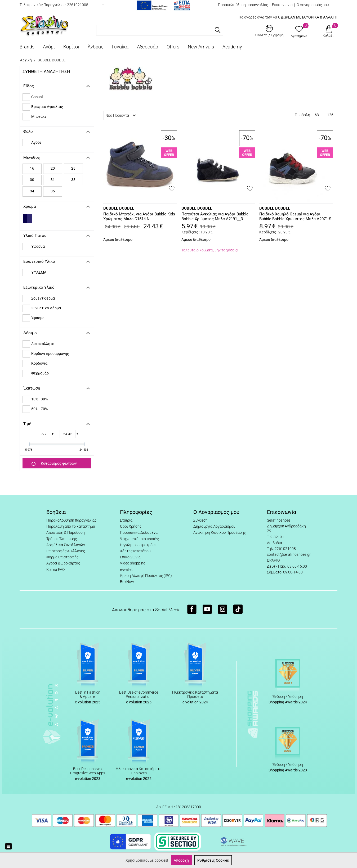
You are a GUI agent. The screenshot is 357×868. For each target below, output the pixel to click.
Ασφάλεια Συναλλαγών (66, 545)
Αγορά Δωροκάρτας (63, 563)
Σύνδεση (200, 520)
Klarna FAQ (55, 569)
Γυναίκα (120, 47)
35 (53, 191)
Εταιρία (126, 520)
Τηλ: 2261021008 (281, 549)
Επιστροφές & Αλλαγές (66, 551)
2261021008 (78, 5)
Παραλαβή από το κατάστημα (71, 526)
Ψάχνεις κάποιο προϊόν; (139, 539)
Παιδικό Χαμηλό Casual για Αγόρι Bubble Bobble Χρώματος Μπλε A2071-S (295, 216)
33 (73, 180)
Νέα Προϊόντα (121, 115)
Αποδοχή (181, 860)
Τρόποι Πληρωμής (62, 539)
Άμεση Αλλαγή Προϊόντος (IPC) (146, 576)
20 (53, 168)
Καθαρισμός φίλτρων (54, 464)
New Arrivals (201, 47)
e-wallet (126, 569)
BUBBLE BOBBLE (119, 208)
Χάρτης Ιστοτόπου (135, 551)
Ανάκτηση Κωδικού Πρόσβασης (220, 532)
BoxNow (127, 582)
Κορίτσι (71, 47)
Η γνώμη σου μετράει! (138, 545)
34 (32, 191)
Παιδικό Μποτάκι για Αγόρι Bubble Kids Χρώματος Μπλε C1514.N (139, 216)
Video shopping (133, 563)
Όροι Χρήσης (131, 526)
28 (73, 168)
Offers (173, 47)
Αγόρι (49, 47)
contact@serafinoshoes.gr (289, 554)
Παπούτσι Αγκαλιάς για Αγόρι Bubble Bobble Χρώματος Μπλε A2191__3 (215, 216)
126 (330, 115)
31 (53, 180)
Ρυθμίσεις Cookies (213, 860)
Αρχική (26, 60)
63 (317, 115)
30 (32, 180)
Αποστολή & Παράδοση (66, 532)
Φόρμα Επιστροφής (62, 557)
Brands (27, 47)
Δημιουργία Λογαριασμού (214, 526)
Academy (232, 47)
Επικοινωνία (282, 5)
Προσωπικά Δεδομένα (139, 532)
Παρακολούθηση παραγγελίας (243, 5)
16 (32, 168)
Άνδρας (96, 47)
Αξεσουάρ (148, 47)
